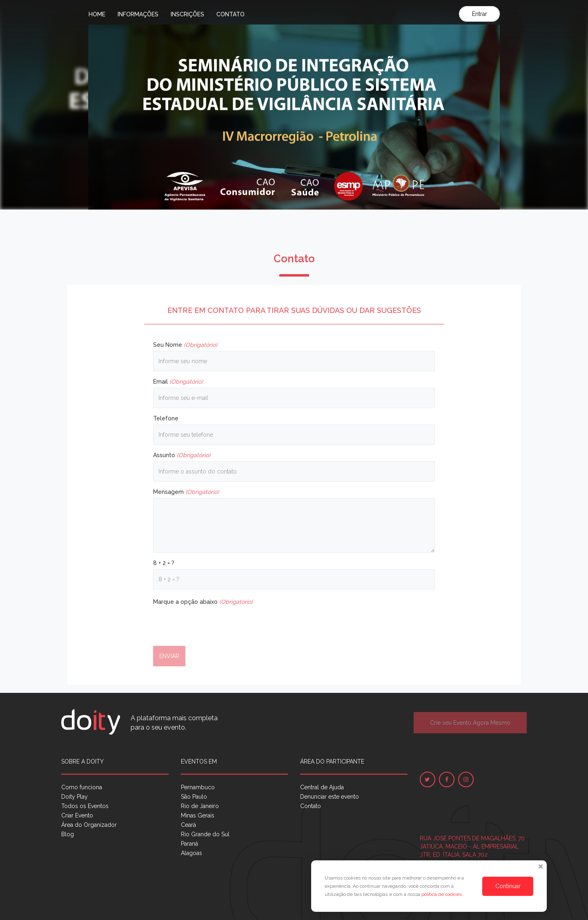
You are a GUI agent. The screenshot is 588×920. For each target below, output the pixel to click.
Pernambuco (198, 787)
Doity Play (75, 797)
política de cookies (442, 894)
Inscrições (187, 14)
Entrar (480, 14)
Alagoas (192, 853)
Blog (68, 834)
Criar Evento (77, 815)
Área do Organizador (89, 825)
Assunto (182, 455)
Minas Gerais (198, 815)
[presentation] (215, 624)
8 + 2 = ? (164, 563)
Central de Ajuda (322, 787)
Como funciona (82, 787)
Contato (231, 14)
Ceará (188, 825)
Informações (138, 14)
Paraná (189, 844)
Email (178, 382)
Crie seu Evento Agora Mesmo (470, 723)
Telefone (166, 418)
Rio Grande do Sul (205, 834)
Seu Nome (185, 345)
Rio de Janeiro (200, 806)
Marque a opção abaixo (203, 602)
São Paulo (194, 797)
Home (97, 14)
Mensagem (186, 492)
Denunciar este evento (330, 797)
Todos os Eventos (85, 806)
